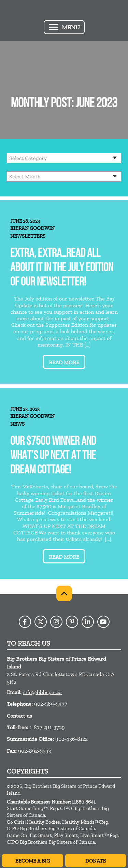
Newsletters (28, 236)
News (17, 424)
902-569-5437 (51, 704)
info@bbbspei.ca (42, 692)
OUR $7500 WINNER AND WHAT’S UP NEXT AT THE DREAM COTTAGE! (53, 456)
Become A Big (33, 861)
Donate (96, 861)
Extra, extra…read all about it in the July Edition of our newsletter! (62, 268)
